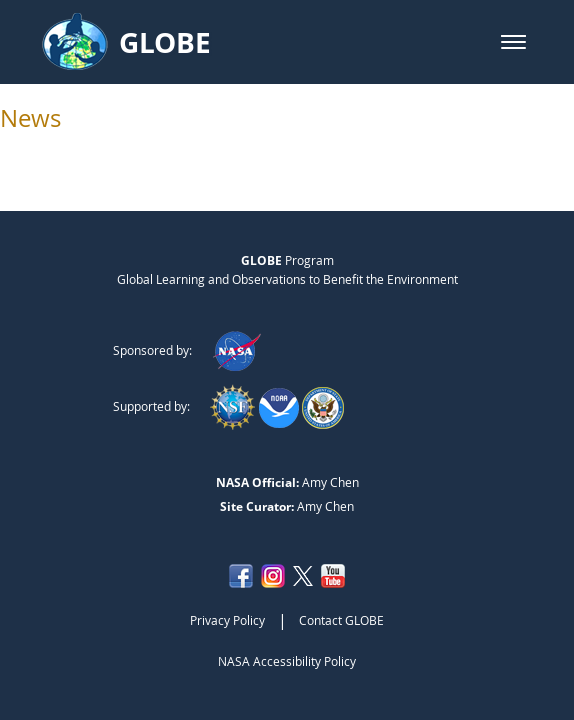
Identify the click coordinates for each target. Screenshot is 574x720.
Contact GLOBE (341, 620)
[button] (513, 42)
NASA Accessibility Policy (287, 661)
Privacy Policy (227, 620)
